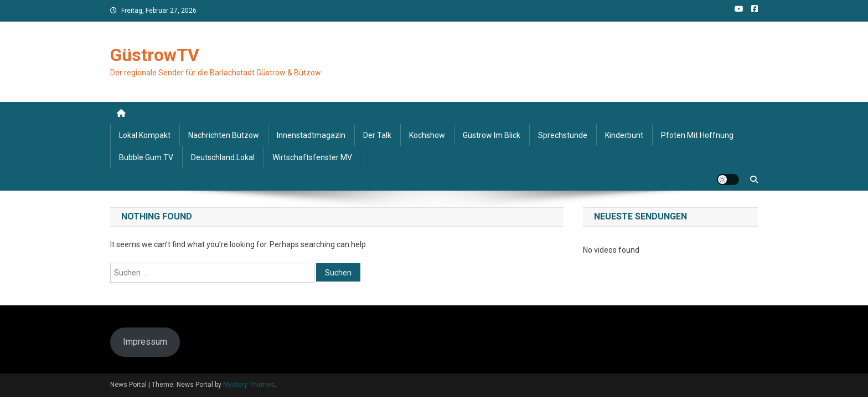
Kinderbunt (624, 135)
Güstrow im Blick (492, 135)
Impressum (145, 342)
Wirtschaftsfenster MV (312, 157)
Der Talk (377, 135)
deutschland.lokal (223, 157)
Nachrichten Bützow (224, 135)
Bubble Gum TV (146, 157)
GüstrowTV (155, 55)
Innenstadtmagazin (311, 135)
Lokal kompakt (145, 135)
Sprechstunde (563, 135)
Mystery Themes (249, 385)
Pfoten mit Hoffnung (697, 135)
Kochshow (427, 135)
